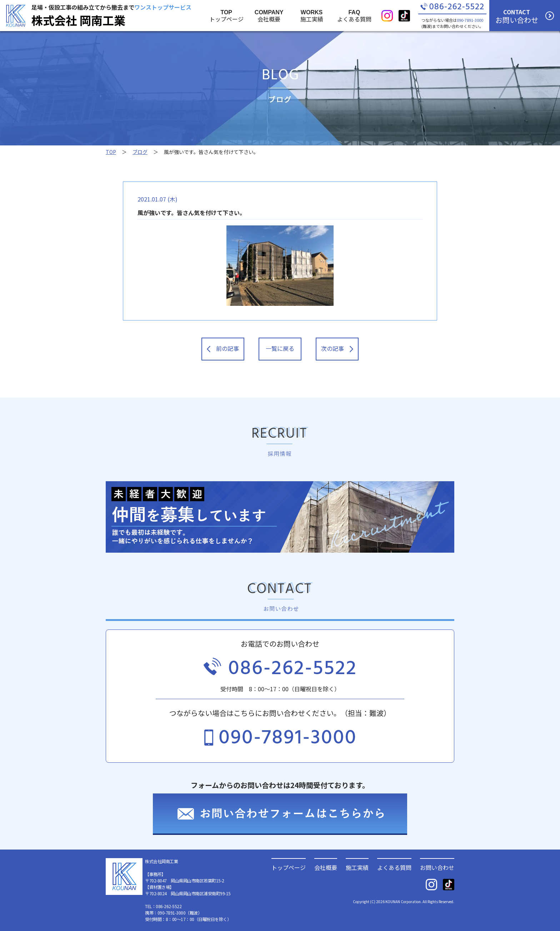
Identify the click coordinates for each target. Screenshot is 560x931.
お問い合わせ (437, 867)
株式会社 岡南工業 (78, 20)
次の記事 (337, 348)
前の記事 (223, 348)
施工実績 (357, 867)
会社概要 (326, 867)
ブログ (140, 152)
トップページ (289, 867)
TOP (111, 152)
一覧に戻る (280, 348)
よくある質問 (394, 867)
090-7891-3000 (470, 20)
